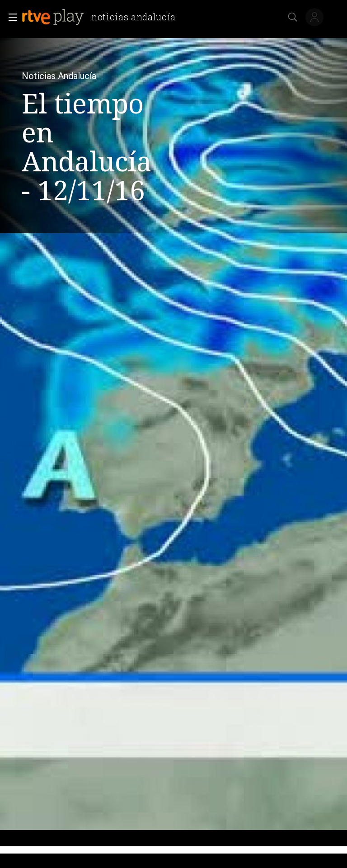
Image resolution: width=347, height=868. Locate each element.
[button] (10, 17)
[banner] (102, 17)
